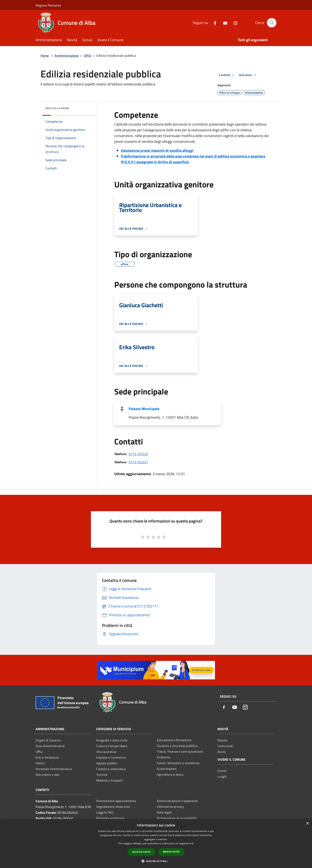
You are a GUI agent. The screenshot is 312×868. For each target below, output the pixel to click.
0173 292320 (138, 454)
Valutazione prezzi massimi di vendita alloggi (157, 150)
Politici (40, 763)
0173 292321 (138, 462)
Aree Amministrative (50, 746)
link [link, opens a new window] (192, 843)
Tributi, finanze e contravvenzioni (180, 751)
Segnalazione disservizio (113, 807)
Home (45, 56)
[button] (156, 861)
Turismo (102, 775)
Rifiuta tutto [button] (171, 852)
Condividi (227, 75)
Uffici (88, 56)
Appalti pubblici (107, 763)
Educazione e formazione (174, 740)
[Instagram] (233, 23)
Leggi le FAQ (105, 812)
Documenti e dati (47, 775)
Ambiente (164, 757)
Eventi (222, 771)
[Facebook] (213, 23)
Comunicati (225, 746)
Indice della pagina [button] (57, 108)
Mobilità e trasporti (110, 780)
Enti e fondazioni (47, 757)
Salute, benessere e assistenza (178, 763)
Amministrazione (67, 56)
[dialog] (156, 844)
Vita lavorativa (106, 752)
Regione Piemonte (48, 5)
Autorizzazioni (167, 769)
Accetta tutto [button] (141, 852)
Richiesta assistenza (110, 818)
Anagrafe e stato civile (112, 740)
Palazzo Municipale (144, 409)
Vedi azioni (248, 75)
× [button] (307, 823)
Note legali (164, 812)
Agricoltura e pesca (170, 774)
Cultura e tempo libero (112, 746)
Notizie (222, 740)
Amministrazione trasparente (177, 801)
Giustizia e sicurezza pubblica (177, 746)
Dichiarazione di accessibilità (177, 818)
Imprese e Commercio (111, 757)
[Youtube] (223, 23)
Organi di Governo (48, 740)
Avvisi (222, 752)
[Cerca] (271, 23)
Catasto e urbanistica (111, 769)
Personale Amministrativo (54, 769)
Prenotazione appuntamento (116, 801)
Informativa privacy (170, 807)
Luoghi (222, 776)
